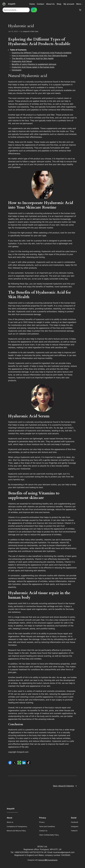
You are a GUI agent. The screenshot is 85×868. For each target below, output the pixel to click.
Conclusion (17, 70)
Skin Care (35, 31)
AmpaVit (12, 4)
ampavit (26, 31)
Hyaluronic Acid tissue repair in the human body (33, 67)
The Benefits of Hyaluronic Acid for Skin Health (33, 58)
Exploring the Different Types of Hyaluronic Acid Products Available (42, 53)
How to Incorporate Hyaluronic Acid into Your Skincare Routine (39, 56)
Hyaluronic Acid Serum (22, 61)
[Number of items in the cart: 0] (80, 10)
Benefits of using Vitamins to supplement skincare (34, 64)
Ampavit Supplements (48, 860)
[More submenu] (82, 4)
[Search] (34, 10)
